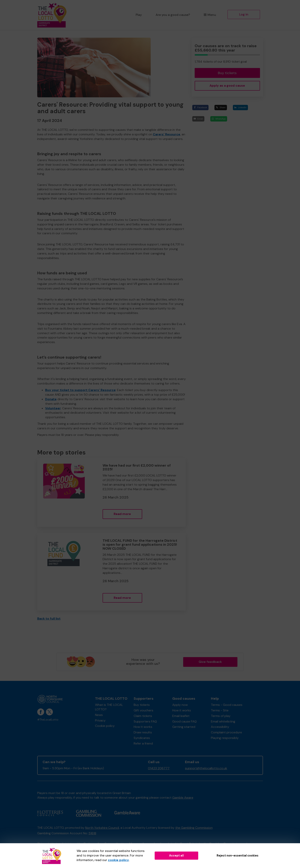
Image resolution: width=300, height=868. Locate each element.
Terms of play (221, 716)
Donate (51, 399)
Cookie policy (105, 726)
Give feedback (210, 662)
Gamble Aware (183, 798)
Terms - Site (220, 710)
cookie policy (118, 860)
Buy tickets (227, 73)
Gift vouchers (143, 710)
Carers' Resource (167, 134)
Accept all (176, 856)
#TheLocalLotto (48, 720)
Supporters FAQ (145, 721)
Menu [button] (210, 15)
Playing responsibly (225, 738)
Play (139, 15)
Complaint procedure (226, 732)
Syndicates (142, 738)
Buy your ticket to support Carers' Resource (80, 390)
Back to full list (49, 619)
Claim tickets (143, 716)
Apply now (180, 705)
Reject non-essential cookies (238, 856)
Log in (244, 14)
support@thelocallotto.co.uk (206, 768)
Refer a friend (143, 743)
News (99, 715)
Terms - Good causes (227, 705)
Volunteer (53, 408)
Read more (122, 514)
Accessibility (220, 727)
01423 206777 (159, 768)
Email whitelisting (223, 721)
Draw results (143, 732)
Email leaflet (181, 716)
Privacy (100, 720)
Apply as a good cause (227, 86)
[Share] (221, 108)
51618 (92, 833)
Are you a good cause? (173, 15)
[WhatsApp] (219, 119)
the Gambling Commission (194, 828)
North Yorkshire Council (102, 828)
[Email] (198, 119)
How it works (143, 727)
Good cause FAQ (184, 721)
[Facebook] (200, 108)
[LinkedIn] (240, 108)
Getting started (184, 727)
